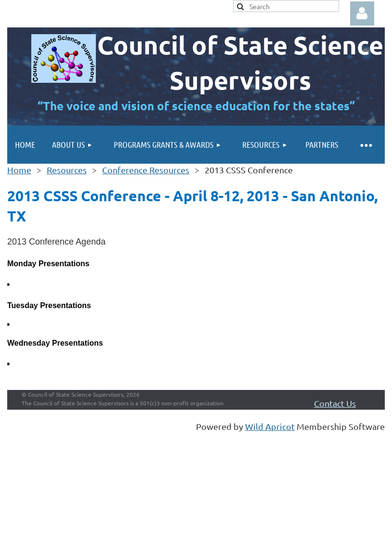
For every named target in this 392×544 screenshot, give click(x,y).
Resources (67, 170)
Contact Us (335, 403)
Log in (362, 13)
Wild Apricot (270, 426)
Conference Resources (146, 170)
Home (19, 170)
